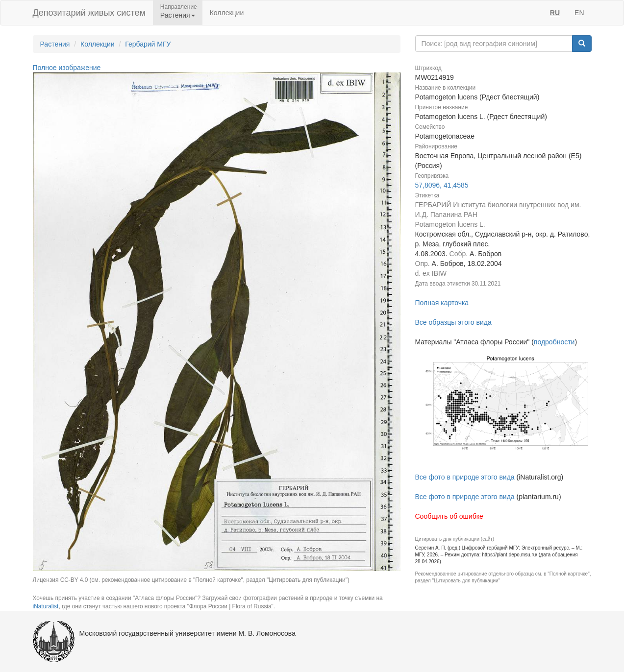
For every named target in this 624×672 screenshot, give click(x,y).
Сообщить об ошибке (449, 516)
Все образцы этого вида (453, 322)
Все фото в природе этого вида (465, 477)
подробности (554, 342)
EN (579, 13)
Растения (55, 44)
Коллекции (227, 13)
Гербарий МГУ (148, 44)
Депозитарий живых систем (89, 13)
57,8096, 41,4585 (442, 185)
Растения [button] (178, 15)
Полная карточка (442, 303)
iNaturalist (46, 606)
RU (555, 13)
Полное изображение (67, 68)
